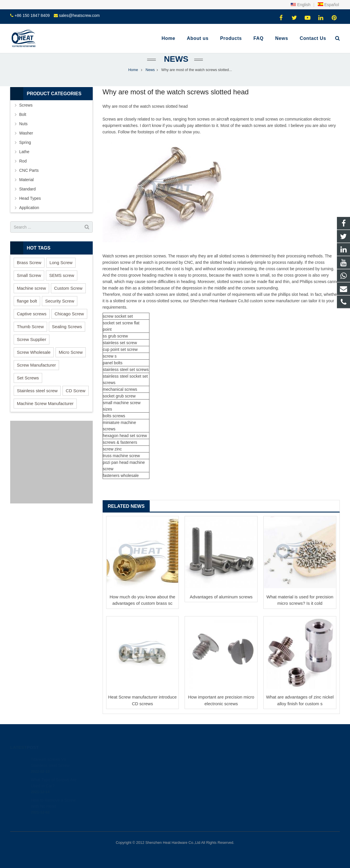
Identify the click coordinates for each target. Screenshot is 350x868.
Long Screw (61, 262)
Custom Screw (68, 288)
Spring (25, 142)
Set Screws (28, 378)
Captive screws (32, 314)
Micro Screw (71, 352)
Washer (26, 133)
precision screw (150, 256)
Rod (23, 161)
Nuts (23, 124)
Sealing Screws (67, 327)
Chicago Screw (69, 314)
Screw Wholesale (34, 352)
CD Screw (76, 391)
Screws (26, 105)
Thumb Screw (30, 327)
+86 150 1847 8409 (32, 15)
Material (26, 180)
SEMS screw (62, 275)
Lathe (24, 152)
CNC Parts (29, 170)
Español (328, 5)
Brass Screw (29, 262)
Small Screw (29, 275)
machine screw (127, 403)
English (301, 5)
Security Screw (60, 301)
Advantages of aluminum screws (221, 597)
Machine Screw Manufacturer (45, 403)
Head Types (30, 198)
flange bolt (27, 301)
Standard (27, 189)
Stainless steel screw (37, 391)
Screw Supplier (32, 339)
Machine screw (31, 288)
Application (29, 208)
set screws (139, 370)
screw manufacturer (282, 301)
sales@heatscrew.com (79, 15)
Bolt (23, 114)
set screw (124, 323)
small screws (266, 119)
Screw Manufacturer (36, 365)
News (175, 59)
